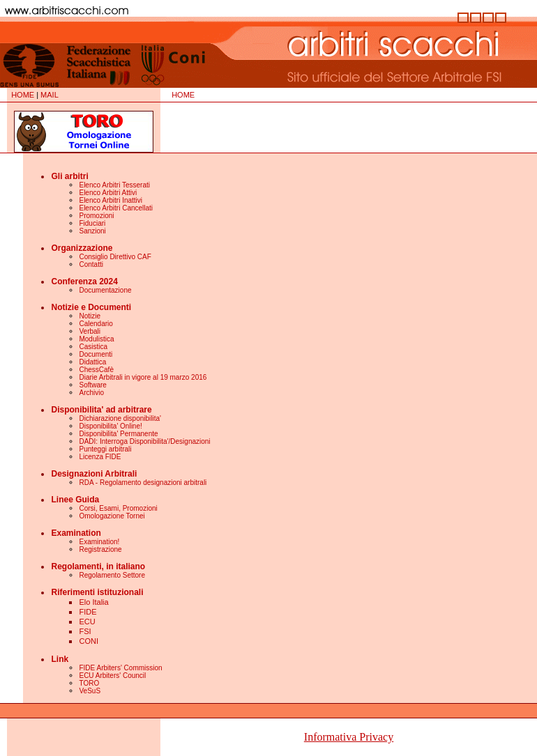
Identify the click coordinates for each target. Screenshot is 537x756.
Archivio (91, 393)
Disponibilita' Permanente (118, 434)
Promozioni (96, 216)
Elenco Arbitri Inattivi (111, 200)
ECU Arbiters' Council (112, 676)
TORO (89, 683)
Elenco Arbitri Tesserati (114, 185)
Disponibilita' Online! (110, 426)
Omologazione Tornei (112, 516)
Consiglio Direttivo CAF (115, 257)
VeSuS (90, 691)
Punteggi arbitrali (105, 449)
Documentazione (105, 290)
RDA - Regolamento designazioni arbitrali (143, 483)
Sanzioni (92, 231)
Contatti (91, 264)
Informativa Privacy (349, 737)
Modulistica (96, 339)
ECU (87, 622)
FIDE (88, 612)
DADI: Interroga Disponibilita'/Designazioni (144, 441)
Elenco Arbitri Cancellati (116, 208)
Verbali (90, 331)
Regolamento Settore (112, 575)
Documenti (96, 354)
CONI (89, 641)
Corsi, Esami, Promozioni (118, 508)
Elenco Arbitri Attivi (108, 193)
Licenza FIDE (100, 457)
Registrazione (100, 549)
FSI (85, 631)
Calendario (96, 324)
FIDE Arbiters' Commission (120, 668)
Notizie (90, 316)
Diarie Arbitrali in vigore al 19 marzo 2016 (143, 377)
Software (92, 385)
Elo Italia (93, 602)
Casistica (93, 347)
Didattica (92, 362)
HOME (23, 95)
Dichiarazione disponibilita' (120, 418)
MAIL (50, 95)
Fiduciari (92, 223)
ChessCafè (96, 370)
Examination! (99, 542)
